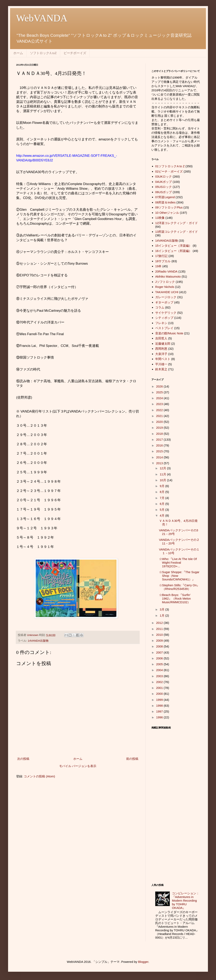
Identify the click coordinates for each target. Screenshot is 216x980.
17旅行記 (161, 256)
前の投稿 (132, 759)
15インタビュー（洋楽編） (174, 246)
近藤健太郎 (163, 344)
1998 (160, 706)
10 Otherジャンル (167, 213)
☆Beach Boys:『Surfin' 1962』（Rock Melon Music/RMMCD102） (175, 598)
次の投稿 (23, 759)
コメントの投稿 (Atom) (39, 776)
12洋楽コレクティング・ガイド (177, 223)
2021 (160, 416)
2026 (160, 386)
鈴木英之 (161, 369)
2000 (160, 694)
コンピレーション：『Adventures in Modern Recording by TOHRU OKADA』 (186, 901)
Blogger (143, 962)
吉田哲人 (161, 338)
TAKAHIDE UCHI (167, 292)
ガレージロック (166, 297)
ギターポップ (164, 302)
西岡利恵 (161, 349)
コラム (160, 307)
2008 (160, 646)
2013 (160, 463)
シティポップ (164, 318)
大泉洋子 (161, 354)
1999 (160, 700)
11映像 (160, 218)
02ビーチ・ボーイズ (169, 171)
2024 (160, 398)
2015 (160, 451)
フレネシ (161, 323)
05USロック (164, 187)
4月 (163, 515)
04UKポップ (164, 182)
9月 (163, 486)
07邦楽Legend (165, 197)
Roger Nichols (165, 287)
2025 (160, 392)
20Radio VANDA (166, 271)
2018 (160, 434)
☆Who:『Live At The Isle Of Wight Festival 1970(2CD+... (178, 563)
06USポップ (164, 192)
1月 (163, 615)
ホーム (18, 53)
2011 (160, 629)
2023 (160, 404)
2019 (160, 428)
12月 (163, 468)
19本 (158, 266)
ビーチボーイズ (75, 53)
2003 (160, 676)
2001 (160, 688)
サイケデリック (166, 313)
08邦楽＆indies (165, 202)
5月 (163, 510)
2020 (160, 422)
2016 (160, 445)
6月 (163, 504)
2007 (160, 652)
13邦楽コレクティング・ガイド (177, 232)
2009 (160, 641)
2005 (160, 664)
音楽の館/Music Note (169, 333)
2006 (160, 658)
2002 (160, 682)
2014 (160, 457)
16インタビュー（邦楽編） (174, 251)
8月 (163, 492)
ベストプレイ (164, 328)
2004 (160, 670)
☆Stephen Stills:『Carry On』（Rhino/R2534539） (179, 587)
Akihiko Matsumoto (168, 276)
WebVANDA (42, 18)
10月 (163, 480)
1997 (160, 711)
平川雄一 (161, 364)
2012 (160, 623)
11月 (163, 474)
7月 (163, 498)
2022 (160, 410)
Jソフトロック (165, 282)
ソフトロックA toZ (43, 53)
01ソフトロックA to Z (170, 166)
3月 (163, 609)
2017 (160, 439)
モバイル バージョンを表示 (78, 766)
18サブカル (163, 261)
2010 (160, 635)
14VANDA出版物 (38, 641)
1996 (160, 717)
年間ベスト (163, 359)
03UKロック (164, 176)
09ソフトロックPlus (169, 207)
